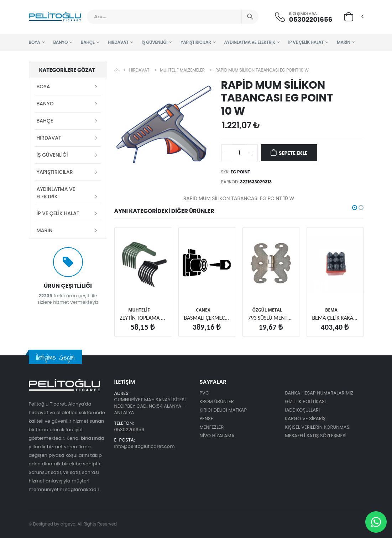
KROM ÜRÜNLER (217, 401)
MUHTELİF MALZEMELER (182, 70)
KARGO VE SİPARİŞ (305, 419)
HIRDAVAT (118, 42)
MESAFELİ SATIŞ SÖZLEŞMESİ (316, 436)
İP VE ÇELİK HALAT (306, 42)
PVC (205, 393)
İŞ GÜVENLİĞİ (155, 42)
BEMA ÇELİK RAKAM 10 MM (335, 318)
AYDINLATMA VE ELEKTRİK (250, 42)
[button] (349, 16)
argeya (68, 524)
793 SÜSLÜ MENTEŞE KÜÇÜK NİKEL (271, 318)
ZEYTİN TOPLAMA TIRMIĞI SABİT (143, 318)
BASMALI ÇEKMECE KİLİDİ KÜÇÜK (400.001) (207, 318)
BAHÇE (88, 42)
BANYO (60, 42)
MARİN (344, 42)
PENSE (207, 419)
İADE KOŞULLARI (303, 410)
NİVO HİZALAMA (217, 436)
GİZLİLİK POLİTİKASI (306, 401)
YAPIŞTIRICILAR (196, 42)
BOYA (35, 42)
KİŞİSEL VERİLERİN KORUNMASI (318, 427)
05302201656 (311, 19)
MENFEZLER (212, 427)
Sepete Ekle (293, 153)
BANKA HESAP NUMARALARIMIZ (319, 393)
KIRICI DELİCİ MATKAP (223, 410)
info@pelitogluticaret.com (145, 446)
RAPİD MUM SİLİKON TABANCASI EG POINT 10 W (262, 70)
